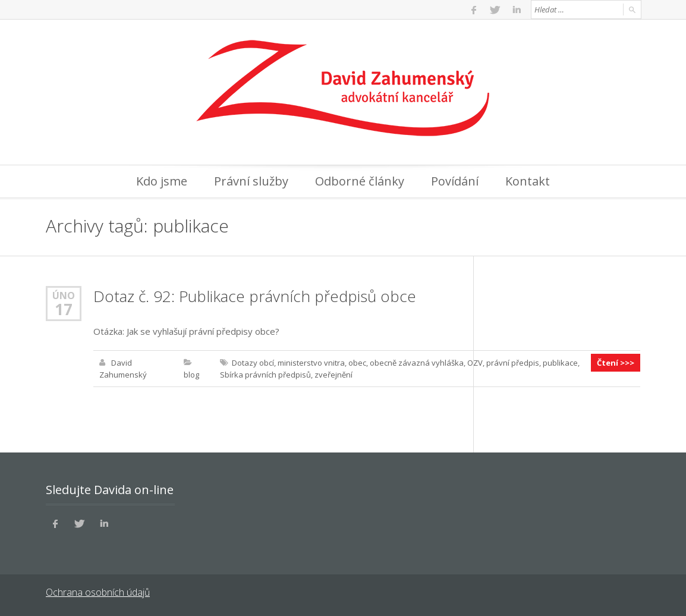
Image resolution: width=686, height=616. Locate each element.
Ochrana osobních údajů (98, 592)
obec (357, 363)
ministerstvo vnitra (311, 363)
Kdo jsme (162, 181)
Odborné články (360, 181)
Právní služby (251, 181)
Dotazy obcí (253, 363)
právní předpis (513, 363)
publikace (560, 363)
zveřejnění (333, 375)
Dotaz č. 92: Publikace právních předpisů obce (255, 296)
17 (64, 309)
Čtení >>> (616, 363)
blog (191, 375)
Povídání (455, 181)
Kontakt (528, 181)
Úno (64, 295)
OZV (475, 363)
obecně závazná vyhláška (417, 363)
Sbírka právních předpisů (265, 375)
